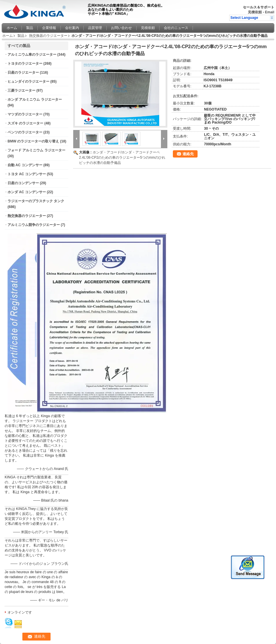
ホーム (12, 28)
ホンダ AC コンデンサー (27, 192)
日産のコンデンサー (23, 183)
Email (270, 12)
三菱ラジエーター (21, 91)
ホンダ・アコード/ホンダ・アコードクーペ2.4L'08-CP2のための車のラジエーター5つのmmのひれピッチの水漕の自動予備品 (122, 158)
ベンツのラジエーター (25, 132)
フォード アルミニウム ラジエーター (36, 150)
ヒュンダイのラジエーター (28, 82)
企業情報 (49, 28)
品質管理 (95, 28)
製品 (30, 28)
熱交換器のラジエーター (48, 36)
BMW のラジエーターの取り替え (33, 141)
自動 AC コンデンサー (25, 165)
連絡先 (188, 154)
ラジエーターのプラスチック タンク (36, 201)
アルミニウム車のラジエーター (32, 55)
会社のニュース (176, 28)
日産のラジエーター (23, 73)
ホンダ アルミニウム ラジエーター (35, 100)
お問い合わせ (121, 28)
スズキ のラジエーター (25, 123)
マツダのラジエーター (25, 114)
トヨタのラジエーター (25, 64)
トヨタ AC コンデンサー (27, 174)
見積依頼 (255, 12)
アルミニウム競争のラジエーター (34, 225)
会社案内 (72, 28)
